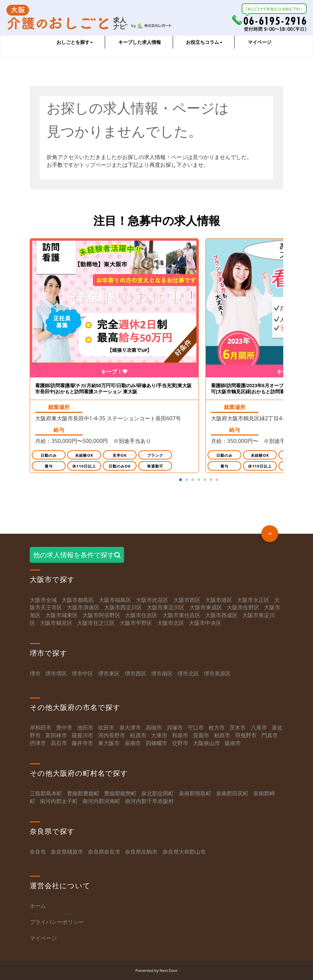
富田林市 (56, 736)
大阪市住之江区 (97, 623)
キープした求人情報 (140, 42)
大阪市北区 (171, 623)
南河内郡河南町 (101, 801)
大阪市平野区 (136, 623)
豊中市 (64, 728)
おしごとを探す (75, 42)
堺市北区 (188, 673)
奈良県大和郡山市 (184, 852)
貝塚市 (175, 728)
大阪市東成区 (206, 608)
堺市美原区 (217, 673)
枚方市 (217, 728)
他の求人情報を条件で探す (77, 555)
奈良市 (38, 852)
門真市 (270, 736)
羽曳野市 (246, 736)
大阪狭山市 (207, 743)
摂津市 (38, 743)
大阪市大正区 (253, 600)
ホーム (38, 906)
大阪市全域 (43, 600)
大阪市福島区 (115, 600)
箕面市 (201, 736)
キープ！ (114, 372)
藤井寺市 (82, 743)
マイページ (260, 42)
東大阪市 (109, 743)
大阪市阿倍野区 (101, 615)
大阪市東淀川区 (166, 608)
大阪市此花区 (152, 600)
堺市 (35, 673)
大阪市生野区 (243, 608)
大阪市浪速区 (83, 608)
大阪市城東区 (62, 615)
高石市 (59, 743)
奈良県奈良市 (104, 852)
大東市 (159, 736)
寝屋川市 (82, 736)
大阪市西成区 (221, 615)
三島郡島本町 (46, 794)
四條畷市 (156, 743)
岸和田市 (41, 728)
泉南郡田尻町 (232, 794)
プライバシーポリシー (57, 922)
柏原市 (222, 736)
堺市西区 (136, 673)
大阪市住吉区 (141, 615)
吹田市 (106, 728)
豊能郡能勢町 (120, 794)
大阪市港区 (219, 600)
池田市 (85, 728)
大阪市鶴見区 (56, 623)
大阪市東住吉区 (182, 615)
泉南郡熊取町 (195, 794)
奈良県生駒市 (141, 852)
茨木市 (238, 728)
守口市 (196, 728)
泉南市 (133, 743)
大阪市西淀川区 (123, 608)
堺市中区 (82, 673)
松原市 (138, 736)
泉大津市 (130, 728)
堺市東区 (109, 673)
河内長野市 (112, 736)
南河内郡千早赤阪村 (149, 801)
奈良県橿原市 (67, 852)
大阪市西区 (187, 600)
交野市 (180, 743)
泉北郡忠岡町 (158, 794)
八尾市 (259, 728)
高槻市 (154, 728)
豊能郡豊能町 (83, 794)
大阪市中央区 (205, 623)
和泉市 (180, 736)
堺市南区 (162, 673)
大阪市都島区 (78, 600)
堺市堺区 (56, 673)
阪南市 (233, 743)
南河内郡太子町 (59, 801)
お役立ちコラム (204, 42)
